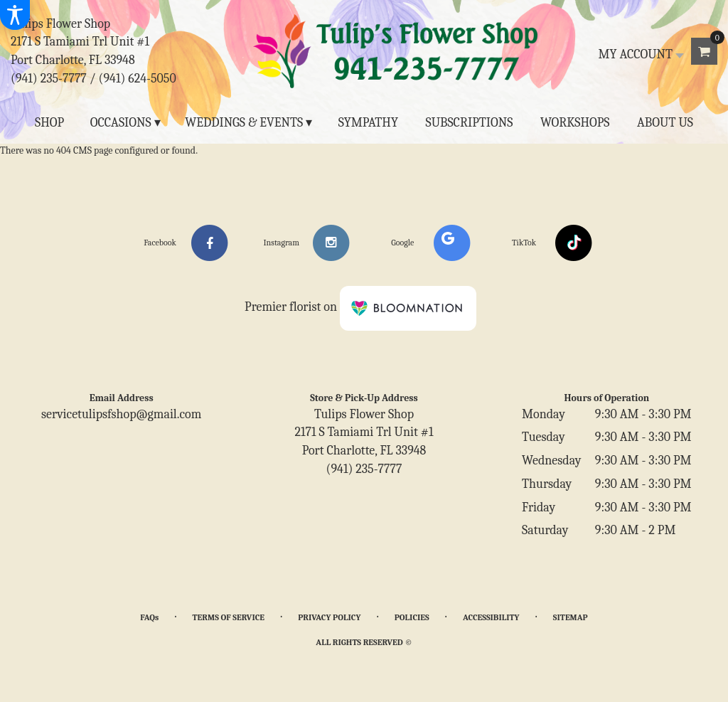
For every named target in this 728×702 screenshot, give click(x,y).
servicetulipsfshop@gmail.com (121, 414)
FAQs (149, 617)
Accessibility (491, 617)
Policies (412, 617)
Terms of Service (229, 617)
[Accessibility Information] (15, 15)
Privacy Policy (329, 617)
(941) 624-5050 (138, 79)
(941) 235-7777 (49, 79)
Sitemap (571, 617)
